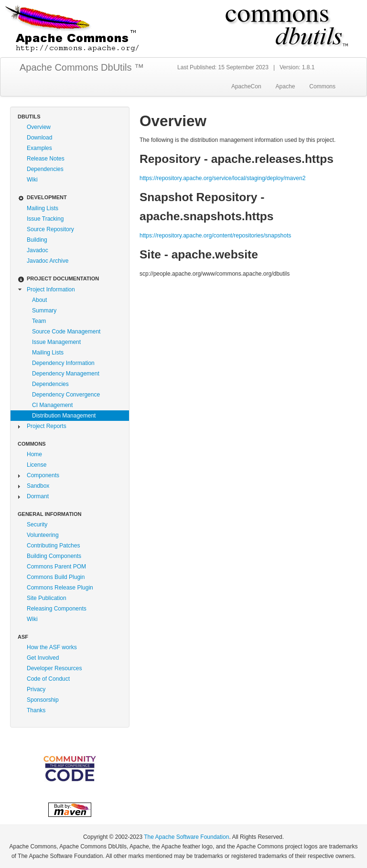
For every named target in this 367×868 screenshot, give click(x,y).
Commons (322, 86)
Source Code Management (66, 332)
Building (37, 240)
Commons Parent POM (56, 567)
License (37, 465)
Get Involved (43, 658)
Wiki (32, 180)
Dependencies (45, 169)
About (39, 300)
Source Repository (50, 229)
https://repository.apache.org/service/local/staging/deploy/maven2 (222, 178)
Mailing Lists (43, 208)
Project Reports (47, 426)
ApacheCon (246, 86)
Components (43, 475)
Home (34, 454)
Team (39, 321)
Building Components (54, 556)
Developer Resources (54, 668)
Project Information (51, 289)
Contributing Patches (53, 546)
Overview (39, 127)
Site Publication (47, 598)
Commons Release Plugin (60, 588)
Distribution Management (64, 416)
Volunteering (43, 535)
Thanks (36, 710)
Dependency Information (63, 363)
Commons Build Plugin (56, 577)
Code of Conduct (48, 679)
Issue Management (56, 342)
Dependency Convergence (66, 395)
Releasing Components (57, 609)
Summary (44, 311)
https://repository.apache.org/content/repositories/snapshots (215, 236)
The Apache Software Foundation (186, 837)
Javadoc (38, 250)
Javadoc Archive (48, 261)
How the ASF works (52, 647)
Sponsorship (43, 700)
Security (37, 525)
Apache (286, 86)
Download (39, 138)
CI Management (52, 405)
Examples (39, 148)
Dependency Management (66, 374)
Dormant (38, 496)
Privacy (36, 689)
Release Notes (46, 159)
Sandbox (38, 486)
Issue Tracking (45, 219)
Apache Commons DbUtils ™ (82, 67)
